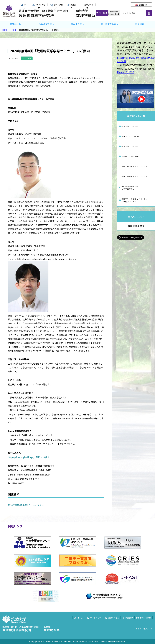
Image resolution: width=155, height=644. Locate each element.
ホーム (24, 6)
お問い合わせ (87, 6)
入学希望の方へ (46, 24)
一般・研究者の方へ (109, 24)
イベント (13, 30)
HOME (5, 30)
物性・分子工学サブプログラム (134, 176)
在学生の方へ (77, 24)
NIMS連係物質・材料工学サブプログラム (132, 188)
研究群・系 (15, 24)
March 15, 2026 (126, 72)
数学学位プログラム (130, 126)
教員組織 (140, 24)
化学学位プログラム (130, 146)
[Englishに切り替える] (141, 5)
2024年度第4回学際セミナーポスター (26, 505)
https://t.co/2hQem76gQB (132, 58)
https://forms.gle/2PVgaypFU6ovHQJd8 (29, 457)
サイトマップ (39, 6)
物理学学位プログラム (131, 136)
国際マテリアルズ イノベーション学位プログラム (134, 200)
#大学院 (122, 61)
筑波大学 (128, 618)
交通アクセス (56, 6)
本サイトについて (144, 628)
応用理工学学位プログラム (132, 156)
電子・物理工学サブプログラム (134, 166)
